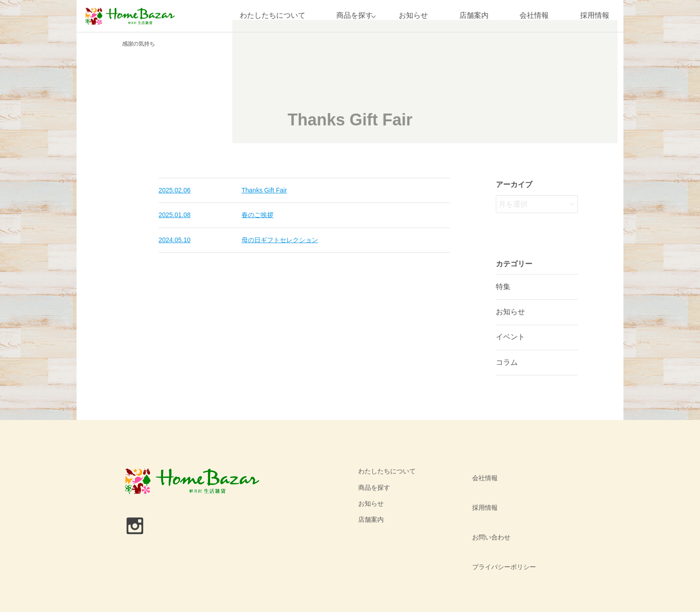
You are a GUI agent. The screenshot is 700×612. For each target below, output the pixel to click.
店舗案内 (474, 16)
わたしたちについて (267, 16)
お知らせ (413, 16)
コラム (507, 362)
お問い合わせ (487, 503)
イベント (510, 337)
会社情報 (534, 16)
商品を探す (350, 16)
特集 (503, 287)
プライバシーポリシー (500, 519)
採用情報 (595, 16)
